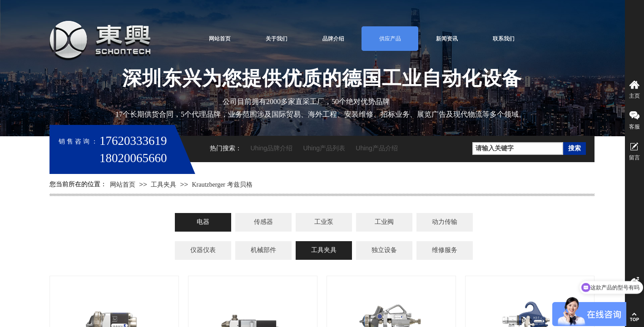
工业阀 (384, 222)
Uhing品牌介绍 (271, 148)
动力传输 (445, 222)
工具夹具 (163, 185)
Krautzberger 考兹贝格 (222, 185)
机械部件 (263, 250)
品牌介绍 (333, 39)
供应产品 (390, 39)
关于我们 (277, 39)
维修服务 (445, 250)
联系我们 (504, 39)
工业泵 (324, 222)
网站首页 (220, 39)
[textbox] (518, 149)
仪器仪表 (203, 250)
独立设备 (384, 250)
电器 (203, 222)
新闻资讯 (447, 39)
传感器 (263, 222)
